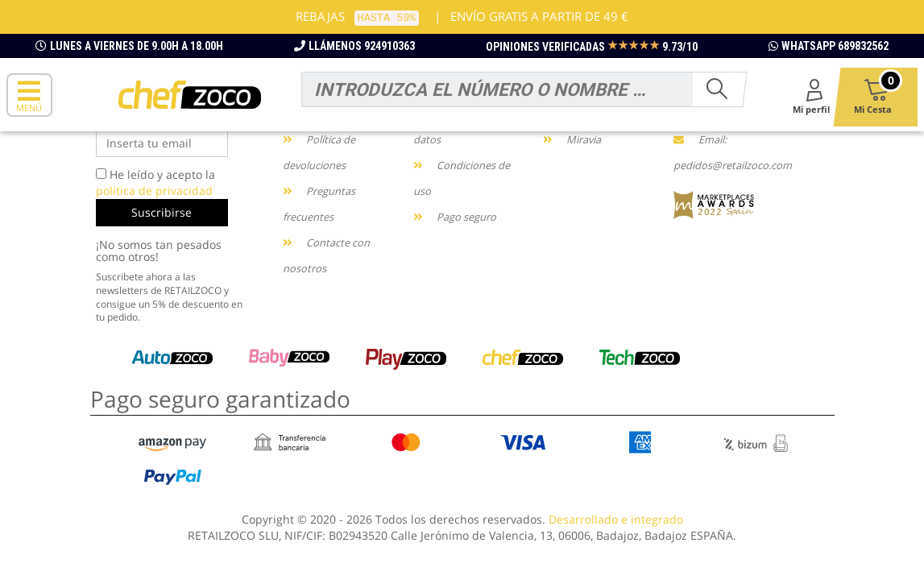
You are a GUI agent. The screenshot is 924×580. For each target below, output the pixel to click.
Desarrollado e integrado (616, 519)
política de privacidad (154, 191)
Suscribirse (162, 212)
